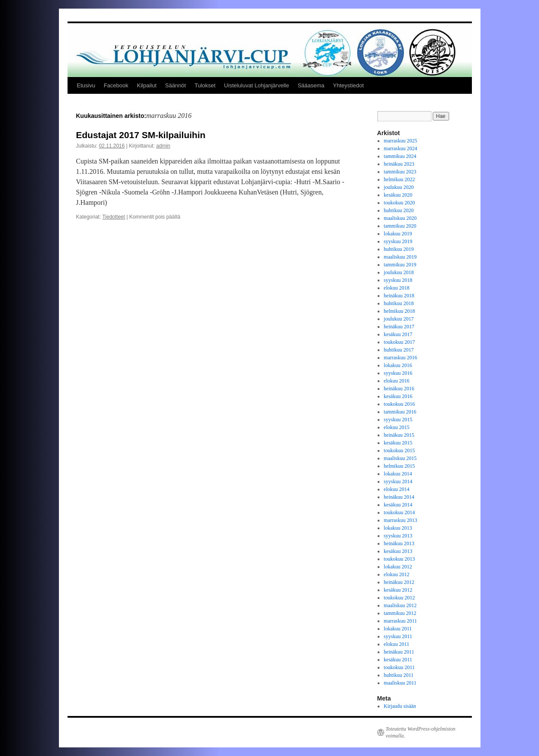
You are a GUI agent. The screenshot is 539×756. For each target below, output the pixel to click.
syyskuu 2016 (398, 373)
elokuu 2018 (397, 288)
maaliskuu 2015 (400, 458)
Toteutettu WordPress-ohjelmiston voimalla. (421, 732)
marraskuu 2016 (400, 358)
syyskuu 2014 (398, 481)
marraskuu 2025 (400, 141)
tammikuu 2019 (400, 265)
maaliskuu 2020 (400, 218)
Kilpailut (147, 85)
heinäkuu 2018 (399, 296)
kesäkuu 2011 (398, 660)
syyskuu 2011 (398, 636)
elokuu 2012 (397, 574)
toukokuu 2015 (399, 451)
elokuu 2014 (397, 489)
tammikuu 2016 (400, 412)
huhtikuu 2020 (399, 210)
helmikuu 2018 (399, 311)
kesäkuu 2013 (398, 551)
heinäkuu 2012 (399, 582)
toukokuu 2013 (399, 559)
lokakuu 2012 (398, 567)
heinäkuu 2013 (399, 543)
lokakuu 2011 (398, 629)
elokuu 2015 (397, 427)
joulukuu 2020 (399, 187)
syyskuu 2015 (398, 420)
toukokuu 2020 (399, 203)
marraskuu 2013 (400, 520)
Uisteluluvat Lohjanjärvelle (257, 85)
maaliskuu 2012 (400, 605)
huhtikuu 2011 (399, 675)
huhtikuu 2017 (399, 350)
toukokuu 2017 (399, 342)
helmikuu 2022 (399, 179)
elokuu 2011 (396, 644)
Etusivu (86, 85)
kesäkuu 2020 (398, 195)
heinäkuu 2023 (399, 164)
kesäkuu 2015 (398, 443)
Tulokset (205, 85)
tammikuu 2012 (400, 613)
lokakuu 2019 (398, 234)
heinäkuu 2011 (399, 652)
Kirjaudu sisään (400, 706)
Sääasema (311, 85)
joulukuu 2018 (399, 272)
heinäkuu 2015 (399, 435)
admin (163, 146)
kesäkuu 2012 (398, 590)
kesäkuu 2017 (398, 334)
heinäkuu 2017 (399, 327)
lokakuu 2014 (398, 474)
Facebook (116, 85)
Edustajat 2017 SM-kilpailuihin (141, 135)
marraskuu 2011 (400, 621)
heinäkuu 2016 (399, 389)
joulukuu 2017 (399, 319)
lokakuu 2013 (398, 528)
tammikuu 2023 (400, 172)
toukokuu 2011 (399, 667)
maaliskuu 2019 (400, 257)
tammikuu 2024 (400, 156)
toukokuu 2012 (399, 598)
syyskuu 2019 (398, 241)
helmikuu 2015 (399, 466)
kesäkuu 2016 (398, 396)
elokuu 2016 (397, 381)
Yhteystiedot (348, 85)
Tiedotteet (114, 217)
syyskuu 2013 (398, 536)
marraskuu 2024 (400, 148)
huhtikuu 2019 (399, 249)
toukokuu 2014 (399, 512)
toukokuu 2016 (399, 404)
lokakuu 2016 (398, 365)
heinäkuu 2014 (399, 497)
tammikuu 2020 (400, 226)
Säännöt (176, 85)
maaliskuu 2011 (400, 683)
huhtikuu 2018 (399, 303)
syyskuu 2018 (398, 280)
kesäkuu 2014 (398, 505)
